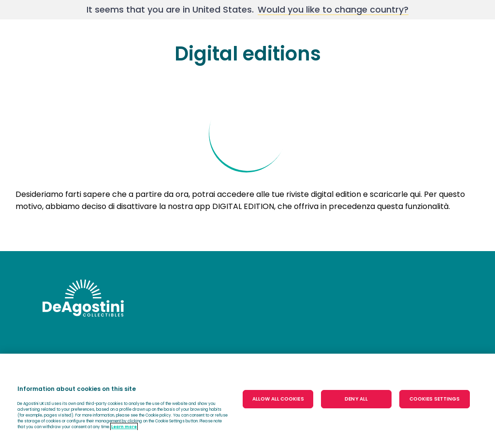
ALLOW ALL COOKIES (278, 399)
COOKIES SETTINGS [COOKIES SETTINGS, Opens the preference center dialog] (435, 399)
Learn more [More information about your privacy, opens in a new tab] (124, 427)
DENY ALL (356, 399)
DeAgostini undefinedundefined (83, 298)
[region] (247, 401)
